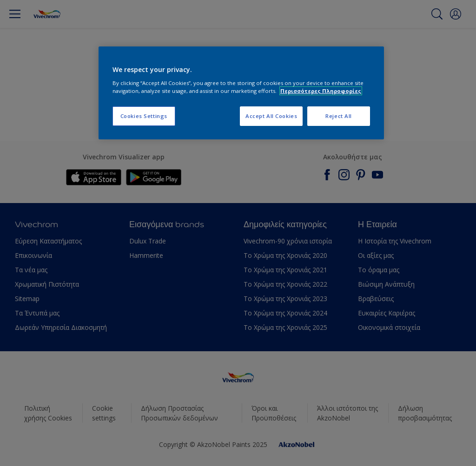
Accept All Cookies (271, 116)
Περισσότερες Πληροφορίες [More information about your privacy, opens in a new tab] (321, 91)
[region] (241, 93)
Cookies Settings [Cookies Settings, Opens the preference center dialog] (144, 116)
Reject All (339, 116)
